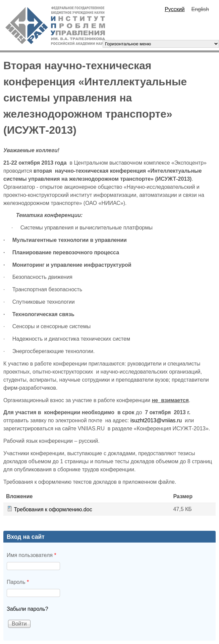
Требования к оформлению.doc (53, 509)
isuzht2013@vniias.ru (156, 420)
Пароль (18, 582)
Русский (175, 9)
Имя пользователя (32, 555)
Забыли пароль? (28, 609)
